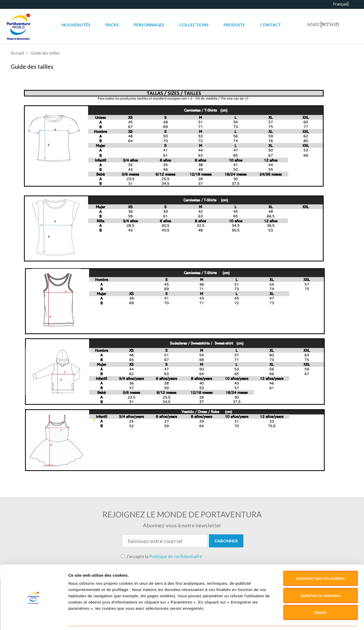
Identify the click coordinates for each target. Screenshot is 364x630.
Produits (234, 25)
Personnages (149, 25)
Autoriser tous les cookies (320, 516)
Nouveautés (76, 25)
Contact (270, 25)
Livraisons (207, 601)
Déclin (320, 550)
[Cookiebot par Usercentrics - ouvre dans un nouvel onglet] (34, 574)
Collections (194, 25)
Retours (230, 601)
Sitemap (284, 601)
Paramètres (277, 574)
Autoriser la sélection (321, 533)
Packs (112, 25)
